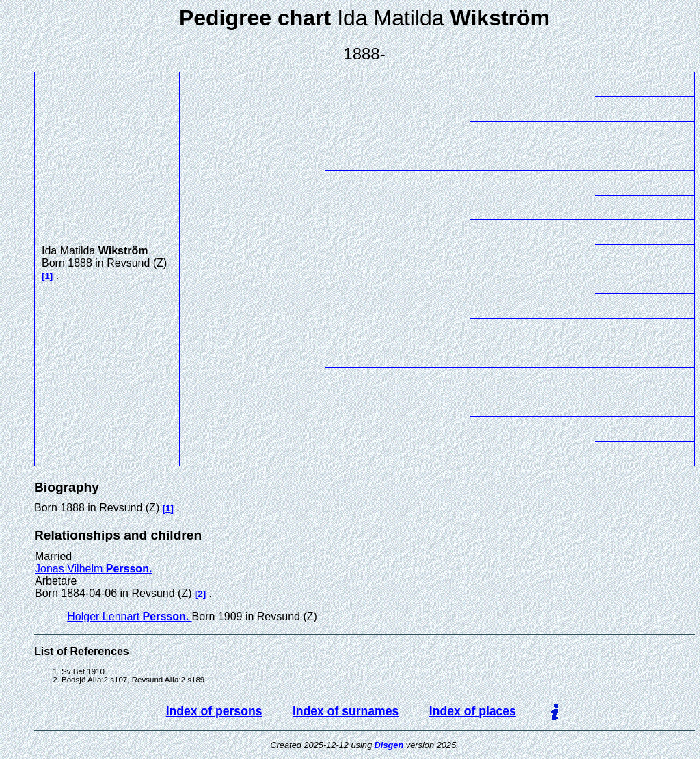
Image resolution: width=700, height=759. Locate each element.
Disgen (389, 745)
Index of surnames (346, 711)
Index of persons (214, 711)
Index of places (473, 711)
